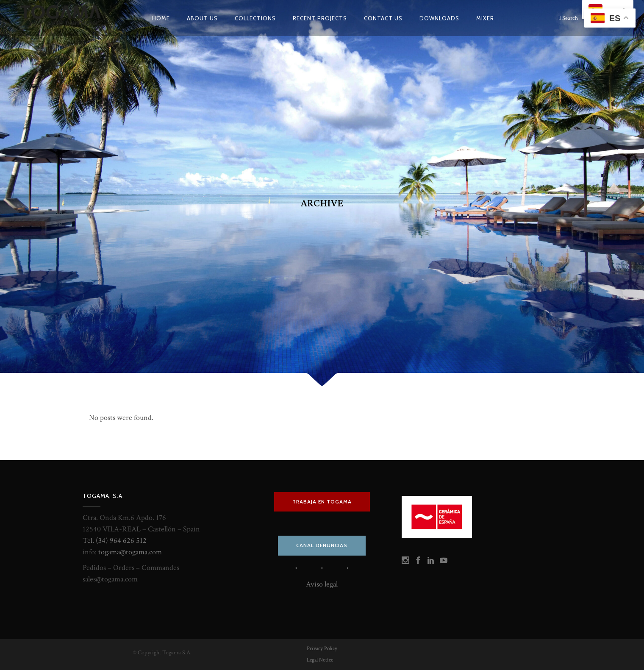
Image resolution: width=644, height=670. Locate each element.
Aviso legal (322, 584)
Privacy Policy (322, 649)
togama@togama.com (130, 552)
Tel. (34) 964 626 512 (115, 541)
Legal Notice (320, 660)
